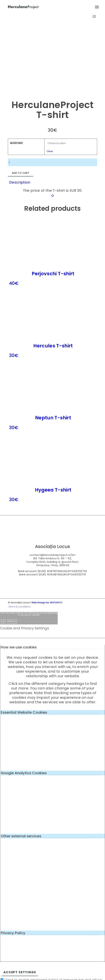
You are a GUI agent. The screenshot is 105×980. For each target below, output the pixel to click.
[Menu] (95, 7)
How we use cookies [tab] (19, 647)
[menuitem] (95, 7)
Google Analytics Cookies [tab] (24, 773)
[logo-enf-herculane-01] (44, 7)
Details (12, 621)
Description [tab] (20, 182)
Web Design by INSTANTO (47, 602)
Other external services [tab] (21, 836)
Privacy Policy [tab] (13, 933)
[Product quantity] (52, 162)
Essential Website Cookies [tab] (24, 712)
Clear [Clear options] (50, 151)
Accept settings (20, 972)
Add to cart (21, 173)
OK (3, 621)
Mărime (17, 143)
